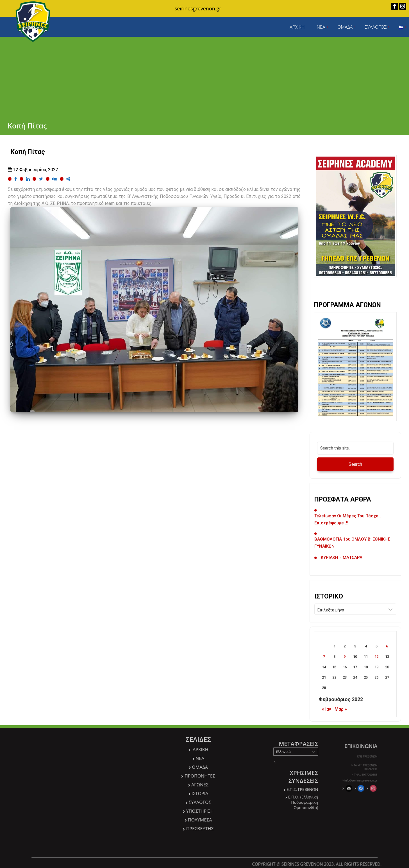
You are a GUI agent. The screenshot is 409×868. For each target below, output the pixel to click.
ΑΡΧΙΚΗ (297, 27)
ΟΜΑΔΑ (345, 27)
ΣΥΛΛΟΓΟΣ (376, 27)
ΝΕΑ (321, 27)
